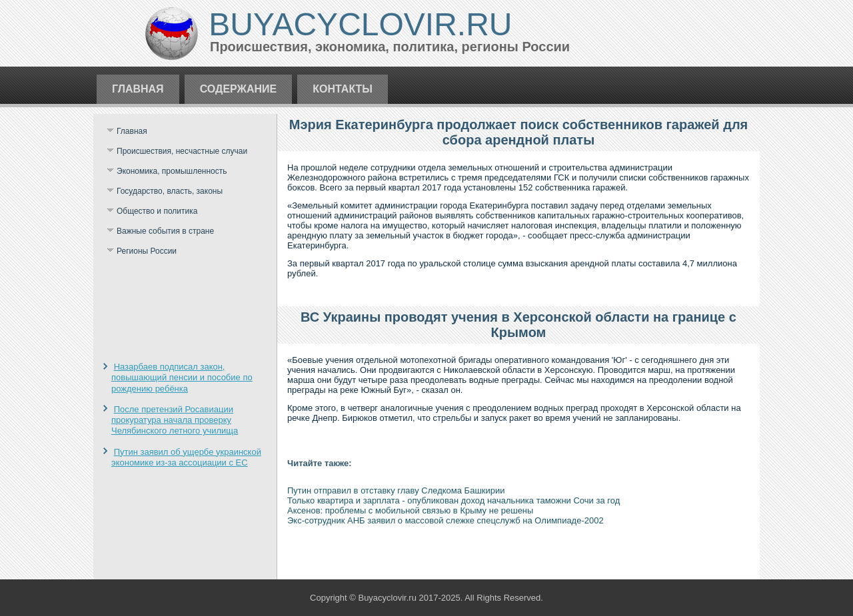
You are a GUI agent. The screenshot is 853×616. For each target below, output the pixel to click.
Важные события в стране (165, 231)
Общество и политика (157, 211)
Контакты (343, 89)
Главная (138, 89)
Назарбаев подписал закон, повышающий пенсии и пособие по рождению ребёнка (182, 378)
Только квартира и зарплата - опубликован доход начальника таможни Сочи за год (453, 500)
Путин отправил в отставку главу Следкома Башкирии (396, 490)
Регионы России (147, 251)
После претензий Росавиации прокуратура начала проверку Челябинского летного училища (175, 420)
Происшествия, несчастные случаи (182, 151)
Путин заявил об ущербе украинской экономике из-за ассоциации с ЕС (186, 457)
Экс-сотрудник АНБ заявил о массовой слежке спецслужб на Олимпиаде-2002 (445, 520)
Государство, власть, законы (170, 191)
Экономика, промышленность (172, 171)
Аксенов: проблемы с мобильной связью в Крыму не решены (410, 510)
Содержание (239, 89)
